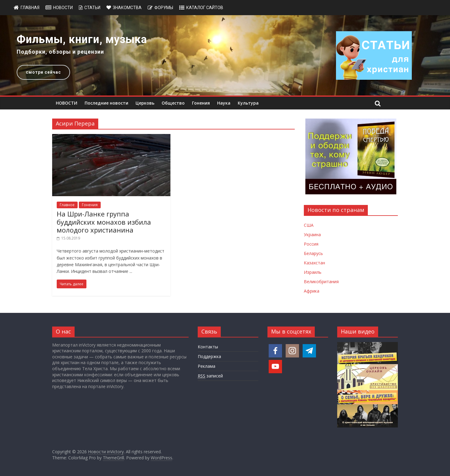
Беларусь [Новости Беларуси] (313, 253)
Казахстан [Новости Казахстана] (314, 263)
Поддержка (209, 356)
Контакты (208, 347)
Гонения (201, 103)
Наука (224, 103)
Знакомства (127, 8)
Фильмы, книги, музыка (82, 39)
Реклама (207, 366)
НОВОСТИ (67, 103)
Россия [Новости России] (311, 244)
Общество (173, 103)
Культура (248, 103)
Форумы (164, 8)
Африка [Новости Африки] (312, 291)
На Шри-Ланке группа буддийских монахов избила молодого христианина (104, 222)
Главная (30, 8)
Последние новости (106, 103)
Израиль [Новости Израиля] (313, 272)
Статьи (92, 8)
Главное (67, 205)
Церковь (145, 103)
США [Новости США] (309, 225)
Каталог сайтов (205, 8)
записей (210, 376)
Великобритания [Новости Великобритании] (321, 282)
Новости (63, 8)
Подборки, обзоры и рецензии (60, 52)
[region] (225, 55)
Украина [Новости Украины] (312, 235)
